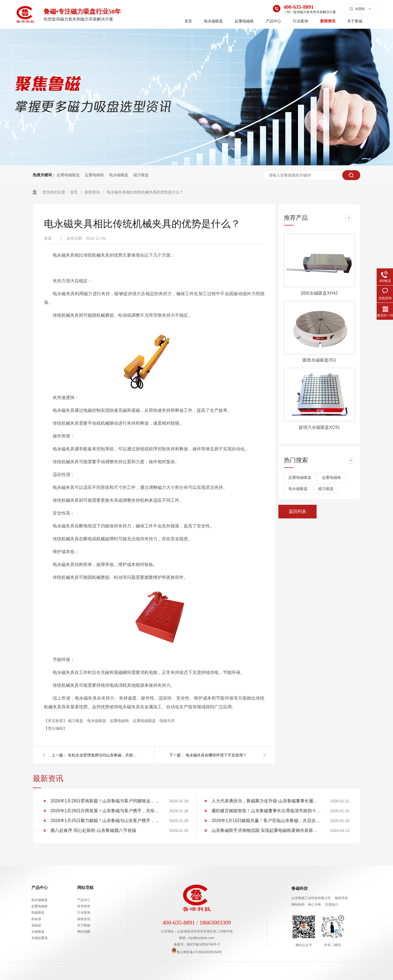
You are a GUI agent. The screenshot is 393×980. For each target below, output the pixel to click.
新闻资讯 (328, 21)
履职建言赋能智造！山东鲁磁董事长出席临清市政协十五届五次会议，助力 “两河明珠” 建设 (266, 811)
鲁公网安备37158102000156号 (197, 952)
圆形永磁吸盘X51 (319, 360)
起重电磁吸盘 (68, 175)
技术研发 (84, 906)
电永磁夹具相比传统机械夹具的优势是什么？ (145, 192)
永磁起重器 (40, 938)
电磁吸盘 (38, 912)
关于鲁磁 (355, 21)
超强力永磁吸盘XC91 (319, 427)
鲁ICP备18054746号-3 (203, 944)
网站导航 (85, 887)
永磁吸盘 (38, 932)
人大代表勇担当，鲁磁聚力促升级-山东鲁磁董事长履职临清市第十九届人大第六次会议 (266, 801)
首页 (188, 21)
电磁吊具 (167, 721)
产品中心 (273, 21)
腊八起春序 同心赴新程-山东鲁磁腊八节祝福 (93, 830)
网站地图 (84, 932)
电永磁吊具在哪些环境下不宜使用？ (216, 755)
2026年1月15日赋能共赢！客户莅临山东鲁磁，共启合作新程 (266, 821)
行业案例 (300, 21)
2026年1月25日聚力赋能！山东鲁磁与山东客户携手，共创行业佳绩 (105, 821)
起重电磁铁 (244, 21)
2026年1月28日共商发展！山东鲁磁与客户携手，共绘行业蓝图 (105, 811)
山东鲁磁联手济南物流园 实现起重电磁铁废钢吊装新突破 (266, 830)
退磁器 (36, 925)
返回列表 (297, 511)
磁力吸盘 (141, 175)
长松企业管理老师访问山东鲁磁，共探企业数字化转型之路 (103, 755)
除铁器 (36, 919)
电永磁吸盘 (213, 21)
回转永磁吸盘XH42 (319, 293)
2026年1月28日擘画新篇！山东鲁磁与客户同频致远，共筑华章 (105, 801)
